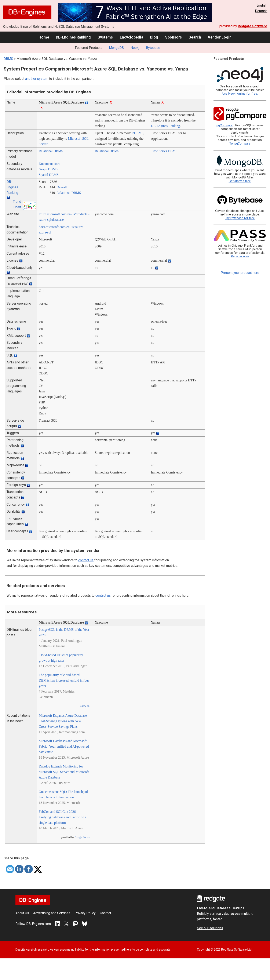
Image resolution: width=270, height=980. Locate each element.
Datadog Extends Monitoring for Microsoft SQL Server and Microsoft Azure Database (64, 772)
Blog (154, 37)
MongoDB (116, 48)
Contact (105, 913)
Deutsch (261, 11)
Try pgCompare (240, 144)
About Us (22, 913)
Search (195, 37)
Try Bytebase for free (240, 218)
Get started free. (240, 181)
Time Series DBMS (164, 151)
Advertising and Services (52, 913)
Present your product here (240, 273)
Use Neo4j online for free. (240, 94)
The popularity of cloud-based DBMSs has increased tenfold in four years (64, 680)
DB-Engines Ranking (73, 37)
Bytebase (153, 48)
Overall (62, 187)
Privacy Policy (85, 913)
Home (44, 37)
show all (85, 706)
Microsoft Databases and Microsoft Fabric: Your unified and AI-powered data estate (64, 746)
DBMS (8, 59)
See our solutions (210, 928)
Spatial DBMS (49, 175)
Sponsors (173, 37)
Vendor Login (220, 37)
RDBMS (138, 133)
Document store (50, 164)
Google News (82, 837)
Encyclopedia (132, 37)
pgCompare (225, 125)
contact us (86, 560)
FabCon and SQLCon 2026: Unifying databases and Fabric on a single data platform (63, 817)
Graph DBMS (48, 169)
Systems (105, 37)
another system (37, 79)
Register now (240, 256)
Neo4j (135, 48)
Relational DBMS (51, 151)
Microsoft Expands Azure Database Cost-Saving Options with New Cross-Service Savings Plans (63, 721)
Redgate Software (253, 26)
